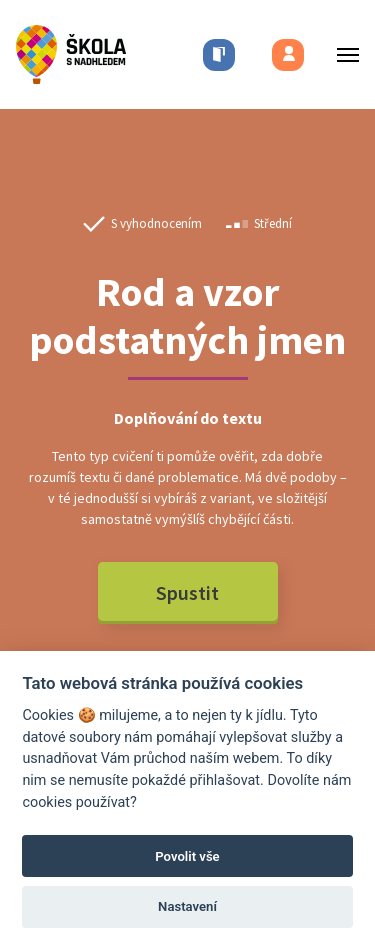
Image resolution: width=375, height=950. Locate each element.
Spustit (187, 592)
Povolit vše (187, 856)
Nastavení (187, 906)
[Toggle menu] (342, 54)
